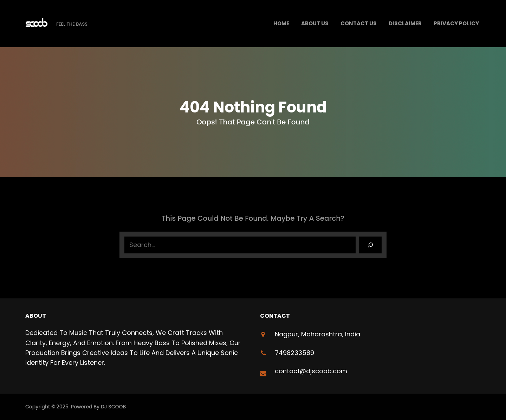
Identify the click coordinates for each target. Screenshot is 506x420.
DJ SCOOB (113, 407)
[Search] (370, 245)
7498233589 (294, 353)
